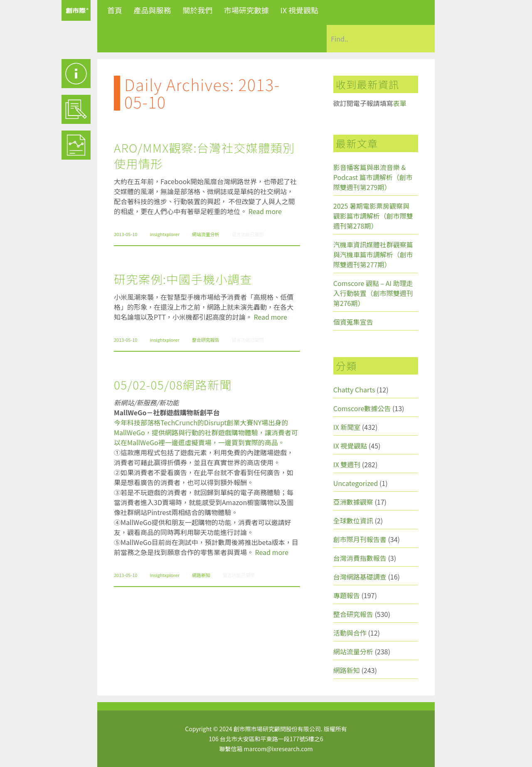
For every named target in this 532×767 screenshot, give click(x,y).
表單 (400, 103)
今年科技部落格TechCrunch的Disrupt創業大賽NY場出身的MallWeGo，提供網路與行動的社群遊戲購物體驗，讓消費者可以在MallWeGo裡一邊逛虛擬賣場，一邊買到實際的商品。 (206, 432)
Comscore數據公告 (362, 408)
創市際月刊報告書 (360, 539)
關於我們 (197, 10)
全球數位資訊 (353, 520)
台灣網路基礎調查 (360, 577)
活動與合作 (350, 633)
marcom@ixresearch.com (278, 749)
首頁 (115, 10)
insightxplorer (164, 234)
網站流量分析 (206, 234)
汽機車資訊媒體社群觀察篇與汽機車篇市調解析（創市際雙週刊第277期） (373, 254)
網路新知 (201, 575)
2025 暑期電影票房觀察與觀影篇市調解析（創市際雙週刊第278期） (373, 216)
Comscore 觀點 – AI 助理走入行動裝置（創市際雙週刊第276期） (373, 293)
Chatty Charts (354, 390)
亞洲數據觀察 (353, 502)
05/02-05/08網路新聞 (173, 385)
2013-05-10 (126, 234)
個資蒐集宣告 (353, 322)
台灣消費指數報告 (360, 558)
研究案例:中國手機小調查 (183, 279)
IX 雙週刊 (347, 464)
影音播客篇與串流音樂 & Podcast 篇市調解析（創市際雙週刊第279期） (373, 177)
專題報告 (347, 595)
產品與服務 (153, 10)
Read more (265, 211)
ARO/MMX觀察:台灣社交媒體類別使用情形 (204, 155)
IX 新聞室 (347, 427)
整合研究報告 (206, 340)
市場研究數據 (246, 10)
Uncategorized (356, 483)
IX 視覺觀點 (299, 10)
